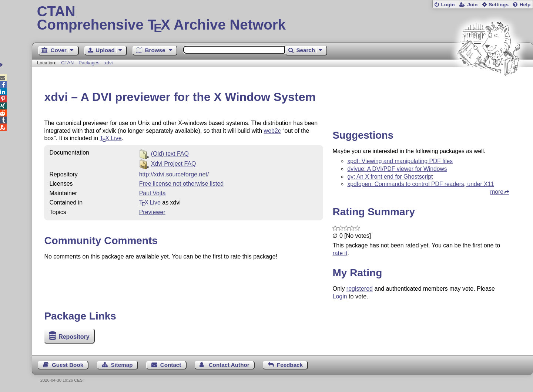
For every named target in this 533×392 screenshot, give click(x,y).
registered (360, 289)
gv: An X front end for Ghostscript (390, 177)
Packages (90, 63)
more (497, 192)
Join (472, 5)
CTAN (67, 63)
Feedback (290, 365)
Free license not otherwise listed (182, 184)
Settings (499, 5)
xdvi (109, 63)
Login (448, 5)
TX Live (150, 202)
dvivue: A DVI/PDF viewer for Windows (397, 169)
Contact (171, 365)
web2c (272, 131)
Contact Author (229, 365)
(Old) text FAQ (170, 154)
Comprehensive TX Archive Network (283, 18)
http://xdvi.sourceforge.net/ (174, 174)
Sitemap (122, 365)
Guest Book (68, 365)
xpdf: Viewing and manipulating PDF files (400, 161)
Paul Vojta (152, 193)
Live (110, 138)
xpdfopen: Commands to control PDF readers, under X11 (420, 184)
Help (525, 5)
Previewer (152, 212)
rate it (340, 253)
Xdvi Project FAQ (174, 164)
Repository (74, 337)
